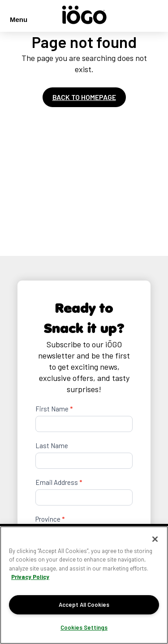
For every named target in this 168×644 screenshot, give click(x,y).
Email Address (59, 482)
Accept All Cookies (84, 605)
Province (50, 519)
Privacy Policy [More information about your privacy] (30, 577)
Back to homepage (84, 97)
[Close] (155, 539)
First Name (54, 409)
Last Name (52, 445)
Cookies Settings (84, 627)
